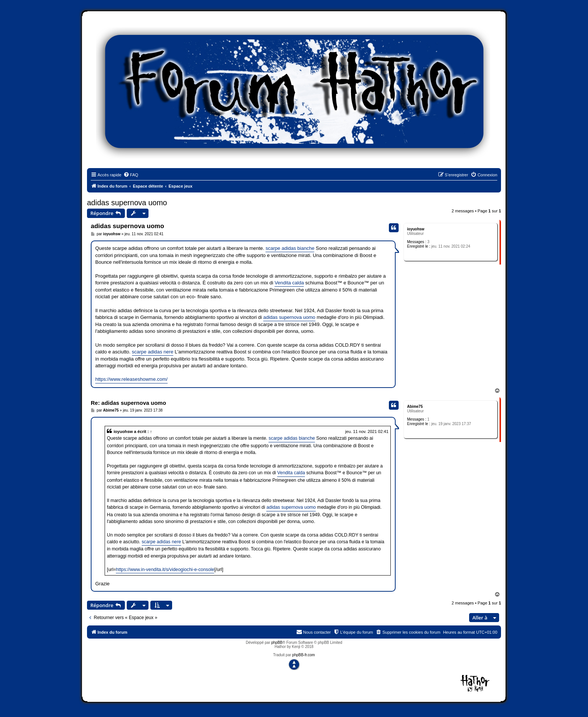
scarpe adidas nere (153, 352)
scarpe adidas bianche (290, 248)
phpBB (277, 643)
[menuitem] (131, 175)
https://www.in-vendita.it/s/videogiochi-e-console (165, 570)
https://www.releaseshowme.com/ (131, 379)
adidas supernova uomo (127, 203)
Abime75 (415, 407)
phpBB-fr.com (304, 655)
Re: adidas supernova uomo (128, 403)
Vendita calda (289, 283)
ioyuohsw (416, 229)
